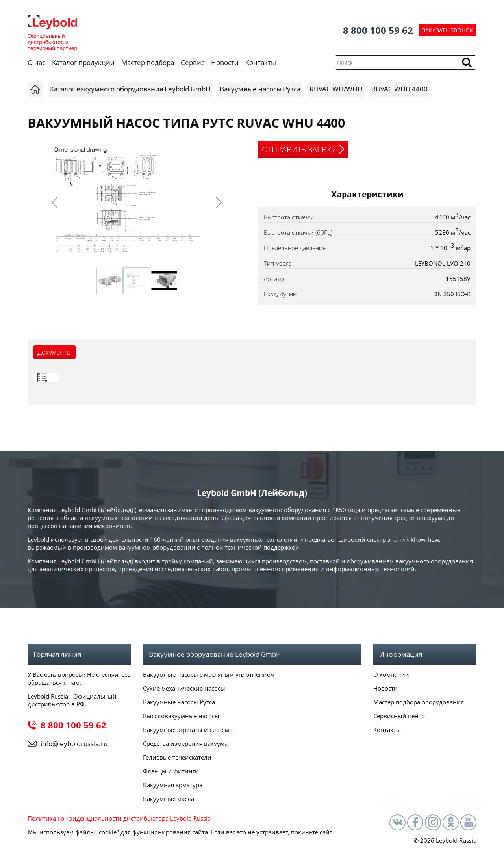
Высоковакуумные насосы (181, 716)
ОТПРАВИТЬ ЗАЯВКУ (299, 150)
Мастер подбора (148, 62)
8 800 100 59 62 (378, 30)
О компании (391, 674)
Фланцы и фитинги (171, 771)
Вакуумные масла (169, 799)
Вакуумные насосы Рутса (179, 702)
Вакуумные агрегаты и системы (188, 730)
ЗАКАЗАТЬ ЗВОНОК (448, 30)
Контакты (261, 62)
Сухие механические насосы (184, 688)
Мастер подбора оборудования (419, 702)
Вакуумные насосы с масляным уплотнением (209, 674)
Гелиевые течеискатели (177, 757)
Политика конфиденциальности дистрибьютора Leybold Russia (119, 818)
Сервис (193, 62)
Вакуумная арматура (173, 785)
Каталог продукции (83, 62)
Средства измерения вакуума (185, 743)
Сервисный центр (399, 716)
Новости (225, 62)
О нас (36, 62)
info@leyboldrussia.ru (74, 744)
